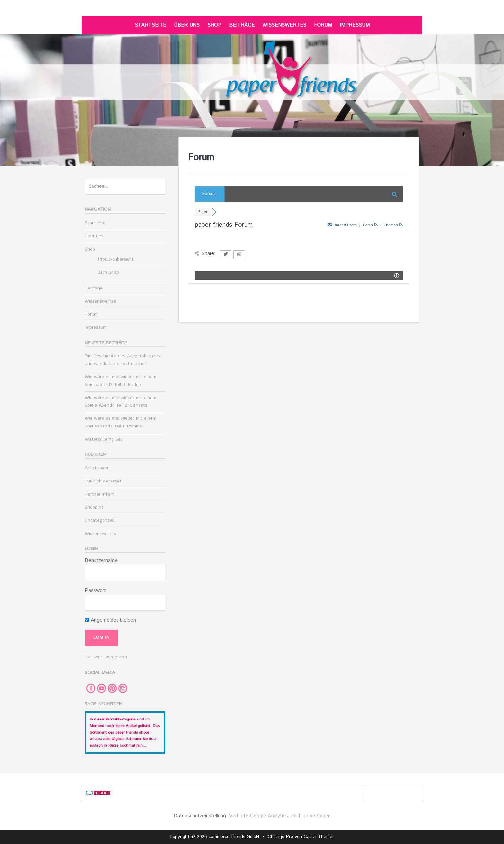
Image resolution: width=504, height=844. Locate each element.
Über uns (187, 25)
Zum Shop (108, 272)
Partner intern (100, 494)
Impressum (355, 25)
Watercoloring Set (104, 439)
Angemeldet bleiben (110, 620)
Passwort (95, 590)
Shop (214, 25)
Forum (323, 25)
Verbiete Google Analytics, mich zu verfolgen (280, 816)
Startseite (150, 25)
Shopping (94, 507)
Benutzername (101, 560)
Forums (210, 194)
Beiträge (242, 25)
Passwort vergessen (106, 657)
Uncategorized (100, 520)
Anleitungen (97, 468)
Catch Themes (319, 837)
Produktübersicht (116, 259)
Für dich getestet (103, 481)
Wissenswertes (284, 25)
